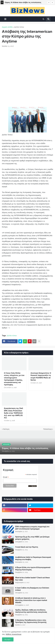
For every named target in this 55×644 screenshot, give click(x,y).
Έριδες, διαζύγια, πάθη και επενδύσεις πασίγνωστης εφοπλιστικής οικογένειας (31, 611)
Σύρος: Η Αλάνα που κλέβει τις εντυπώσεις (23, 2)
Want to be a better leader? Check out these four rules (32, 579)
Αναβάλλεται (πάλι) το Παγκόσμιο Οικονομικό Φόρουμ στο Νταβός (33, 558)
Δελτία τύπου (19, 27)
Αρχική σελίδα (7, 27)
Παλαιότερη (48, 429)
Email (6, 477)
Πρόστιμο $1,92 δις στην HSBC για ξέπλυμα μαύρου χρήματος (32, 538)
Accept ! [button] (8, 639)
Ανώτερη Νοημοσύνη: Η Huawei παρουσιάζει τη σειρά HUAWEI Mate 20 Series (41, 377)
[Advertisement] (27, 77)
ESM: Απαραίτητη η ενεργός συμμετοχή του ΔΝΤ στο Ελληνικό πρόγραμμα (32, 528)
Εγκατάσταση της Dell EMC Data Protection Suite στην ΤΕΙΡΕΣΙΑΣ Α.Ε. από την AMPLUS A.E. (14, 413)
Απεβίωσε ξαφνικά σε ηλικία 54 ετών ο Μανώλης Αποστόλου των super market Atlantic (31, 600)
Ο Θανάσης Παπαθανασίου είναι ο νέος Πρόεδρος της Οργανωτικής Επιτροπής (31, 621)
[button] (49, 3)
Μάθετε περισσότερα (13, 634)
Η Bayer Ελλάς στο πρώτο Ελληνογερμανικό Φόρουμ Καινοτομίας (33, 568)
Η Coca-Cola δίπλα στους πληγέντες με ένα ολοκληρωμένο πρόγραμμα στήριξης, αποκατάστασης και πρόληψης (14, 379)
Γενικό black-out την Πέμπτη (27, 547)
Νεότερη (6, 429)
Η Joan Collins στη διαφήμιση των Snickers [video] (32, 589)
